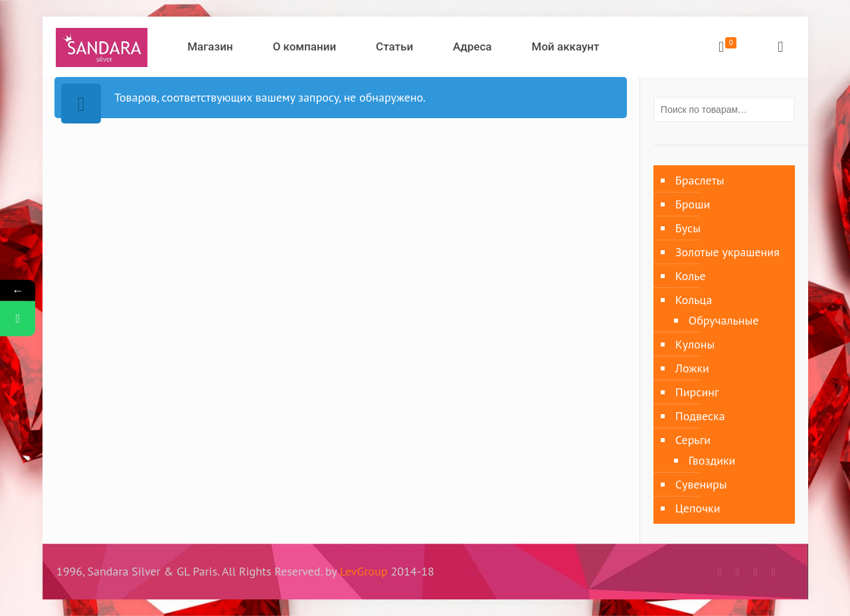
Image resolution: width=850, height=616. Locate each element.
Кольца (694, 300)
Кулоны (695, 344)
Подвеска (700, 416)
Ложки (692, 368)
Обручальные (724, 320)
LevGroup (364, 571)
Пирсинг (697, 392)
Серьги (693, 440)
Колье (691, 276)
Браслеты (700, 180)
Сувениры (701, 484)
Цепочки (698, 508)
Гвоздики (712, 460)
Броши (693, 204)
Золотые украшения (727, 252)
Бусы (688, 228)
